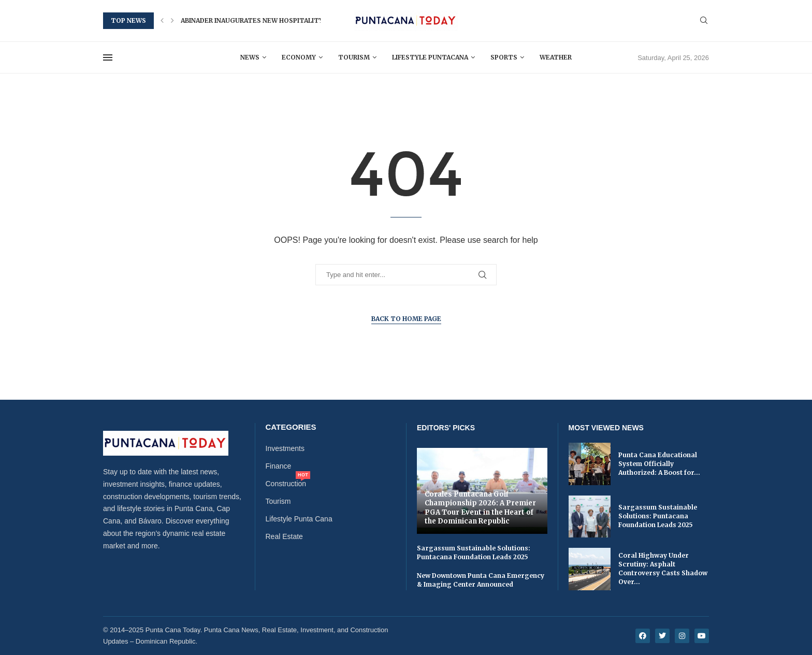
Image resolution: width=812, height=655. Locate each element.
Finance (279, 466)
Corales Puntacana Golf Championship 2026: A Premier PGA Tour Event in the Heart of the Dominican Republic (480, 508)
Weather (556, 57)
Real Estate (284, 536)
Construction (286, 484)
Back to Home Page (406, 319)
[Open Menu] (108, 57)
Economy (299, 57)
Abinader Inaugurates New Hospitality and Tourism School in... (298, 20)
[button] (162, 21)
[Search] (704, 21)
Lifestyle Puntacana (430, 57)
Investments (285, 448)
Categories (291, 427)
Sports (504, 57)
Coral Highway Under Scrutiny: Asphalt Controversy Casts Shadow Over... (663, 568)
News (250, 57)
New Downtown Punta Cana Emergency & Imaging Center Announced (481, 580)
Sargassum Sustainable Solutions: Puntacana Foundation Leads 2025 (474, 552)
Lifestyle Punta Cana (299, 519)
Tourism (354, 57)
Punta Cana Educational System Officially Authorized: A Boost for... (659, 464)
